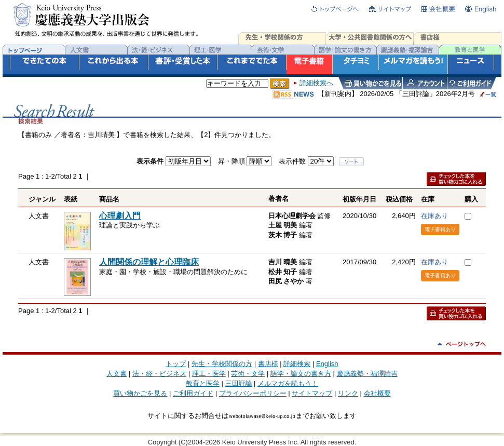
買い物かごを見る (140, 393)
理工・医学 (209, 374)
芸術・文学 (248, 374)
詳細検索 (297, 364)
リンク (348, 393)
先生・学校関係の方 (222, 364)
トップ (176, 364)
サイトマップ (312, 393)
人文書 (117, 374)
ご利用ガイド (193, 393)
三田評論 (239, 383)
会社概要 (377, 393)
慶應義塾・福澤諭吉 (367, 374)
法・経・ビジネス (159, 374)
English (327, 364)
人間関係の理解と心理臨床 (149, 262)
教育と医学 (203, 383)
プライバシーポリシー (253, 393)
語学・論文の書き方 (301, 374)
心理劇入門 (120, 216)
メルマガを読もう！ (288, 383)
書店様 (268, 364)
